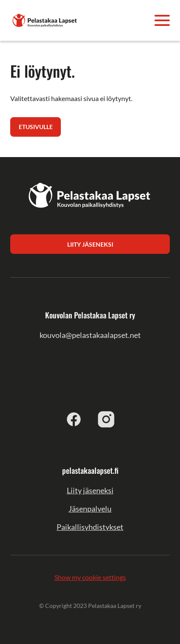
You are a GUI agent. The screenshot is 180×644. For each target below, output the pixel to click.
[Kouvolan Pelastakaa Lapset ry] (45, 19)
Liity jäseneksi (90, 490)
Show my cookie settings (90, 577)
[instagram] (106, 419)
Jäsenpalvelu (90, 509)
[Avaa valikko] (162, 20)
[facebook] (74, 419)
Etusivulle (36, 127)
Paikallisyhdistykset (90, 527)
